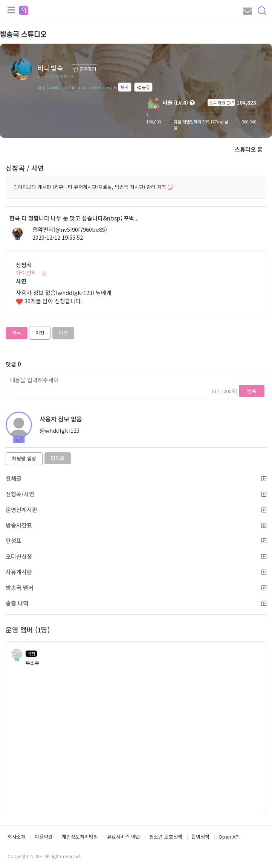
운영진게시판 (136, 510)
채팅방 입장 (24, 458)
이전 (40, 333)
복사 (125, 87)
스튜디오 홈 (249, 149)
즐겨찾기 (85, 69)
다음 (63, 333)
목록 (17, 333)
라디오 (58, 458)
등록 (252, 391)
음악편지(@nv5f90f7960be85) (70, 229)
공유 (143, 87)
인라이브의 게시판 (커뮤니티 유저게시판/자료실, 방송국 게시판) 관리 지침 (93, 187)
